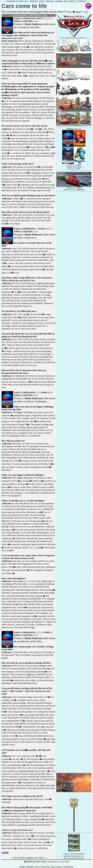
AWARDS (59, 1)
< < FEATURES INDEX (22, 858)
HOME (22, 867)
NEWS (42, 1)
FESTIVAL (50, 1)
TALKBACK (81, 1)
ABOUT (72, 1)
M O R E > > (41, 858)
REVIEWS (34, 1)
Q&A (66, 1)
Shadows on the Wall (58, 862)
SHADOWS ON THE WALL (17, 1)
